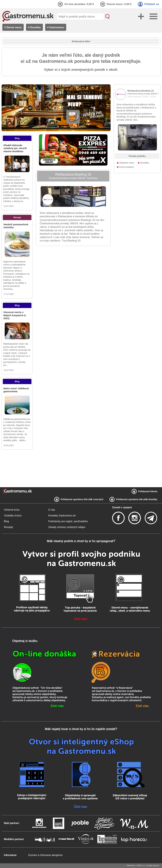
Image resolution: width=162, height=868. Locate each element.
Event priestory (127, 167)
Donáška (145, 163)
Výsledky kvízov (13, 516)
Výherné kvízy (12, 510)
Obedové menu (127, 163)
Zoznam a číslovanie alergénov (45, 855)
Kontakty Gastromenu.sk (62, 516)
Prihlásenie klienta (148, 491)
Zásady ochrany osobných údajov (67, 527)
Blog (6, 521)
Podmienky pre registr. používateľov (68, 521)
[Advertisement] (17, 468)
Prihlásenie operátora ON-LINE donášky (137, 499)
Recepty (8, 527)
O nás (52, 510)
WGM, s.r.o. (141, 866)
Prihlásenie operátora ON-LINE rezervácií (82, 499)
